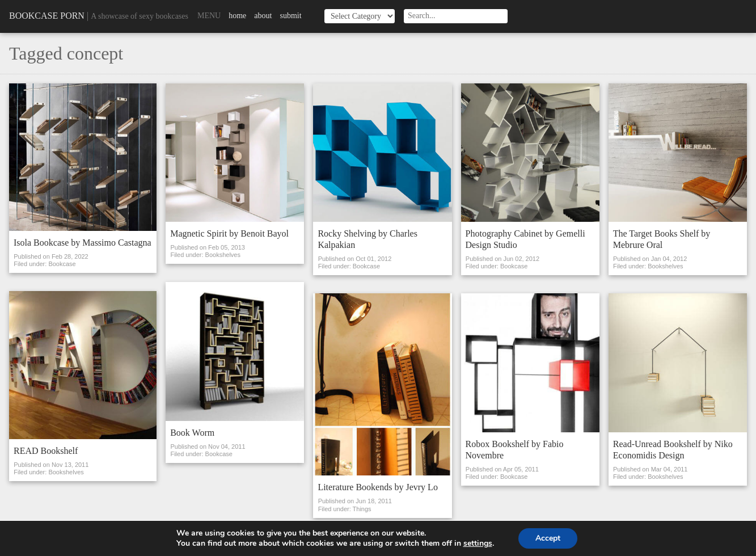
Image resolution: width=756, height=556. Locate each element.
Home (237, 16)
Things (362, 509)
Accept (548, 538)
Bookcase (62, 264)
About (263, 16)
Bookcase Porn (47, 16)
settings (478, 544)
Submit (290, 16)
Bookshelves (66, 472)
